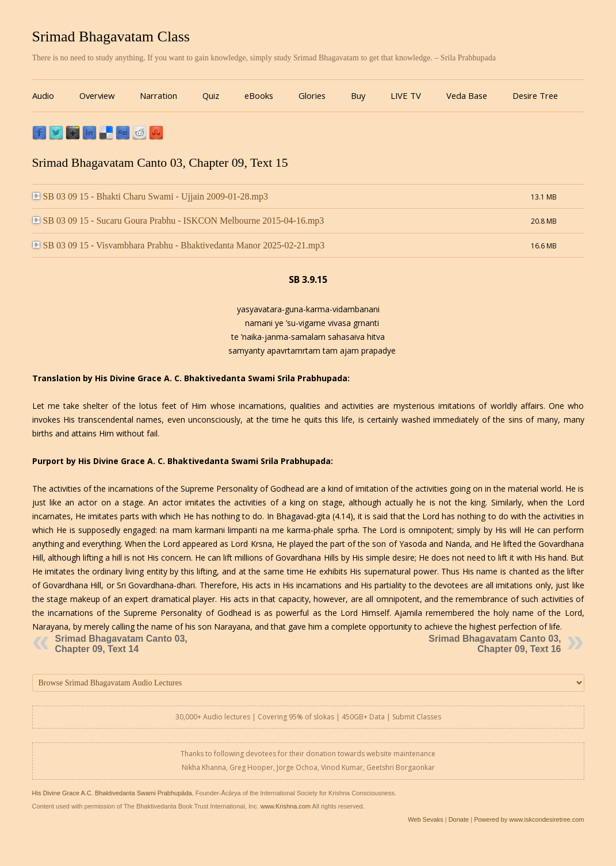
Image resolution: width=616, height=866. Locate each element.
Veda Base (467, 95)
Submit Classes (417, 717)
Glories (312, 95)
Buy (358, 95)
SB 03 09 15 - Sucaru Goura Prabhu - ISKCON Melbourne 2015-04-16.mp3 (178, 221)
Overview (97, 95)
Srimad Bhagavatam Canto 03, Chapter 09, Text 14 (121, 644)
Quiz (211, 95)
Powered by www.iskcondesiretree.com (529, 819)
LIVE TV (406, 95)
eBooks (259, 95)
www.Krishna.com (286, 806)
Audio (43, 95)
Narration (158, 95)
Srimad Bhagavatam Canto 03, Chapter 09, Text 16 (495, 644)
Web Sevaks (426, 819)
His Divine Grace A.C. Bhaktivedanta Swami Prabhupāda (112, 793)
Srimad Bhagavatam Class (111, 37)
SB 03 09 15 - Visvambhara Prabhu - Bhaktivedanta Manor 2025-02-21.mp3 (179, 245)
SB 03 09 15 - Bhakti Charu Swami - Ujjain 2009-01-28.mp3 (150, 196)
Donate (459, 819)
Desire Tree (535, 95)
